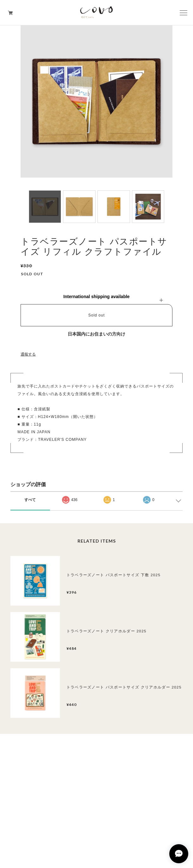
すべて (30, 500)
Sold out (96, 315)
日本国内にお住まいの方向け (96, 334)
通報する (28, 354)
